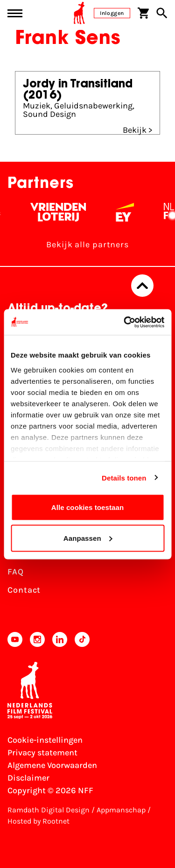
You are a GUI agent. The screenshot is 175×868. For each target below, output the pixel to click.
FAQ (16, 572)
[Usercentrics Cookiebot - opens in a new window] (125, 322)
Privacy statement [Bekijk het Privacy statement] (42, 753)
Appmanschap (121, 810)
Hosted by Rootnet (38, 821)
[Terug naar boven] (142, 286)
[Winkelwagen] (143, 13)
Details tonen (124, 477)
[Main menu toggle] (15, 13)
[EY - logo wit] (129, 212)
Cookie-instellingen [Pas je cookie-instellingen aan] (45, 740)
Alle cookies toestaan (88, 507)
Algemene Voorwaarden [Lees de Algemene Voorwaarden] (52, 765)
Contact (24, 590)
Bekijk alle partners (87, 244)
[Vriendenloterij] (63, 212)
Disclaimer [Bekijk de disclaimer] (28, 778)
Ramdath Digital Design (49, 810)
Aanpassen (88, 538)
